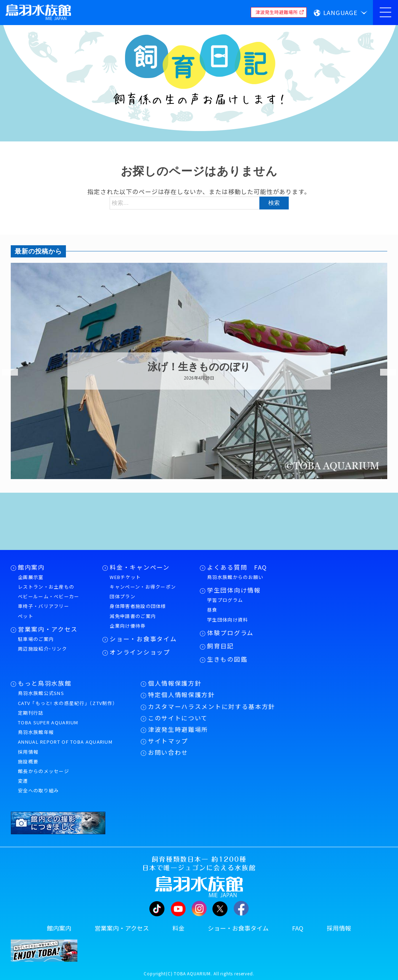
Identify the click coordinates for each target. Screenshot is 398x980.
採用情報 (28, 752)
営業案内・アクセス (48, 629)
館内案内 (31, 567)
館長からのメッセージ (44, 771)
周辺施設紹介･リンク (42, 649)
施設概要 (28, 761)
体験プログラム (230, 633)
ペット (26, 616)
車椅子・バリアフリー (44, 606)
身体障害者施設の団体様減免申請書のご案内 (138, 611)
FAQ (298, 928)
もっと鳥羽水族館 (45, 683)
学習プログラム (225, 600)
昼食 (212, 610)
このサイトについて (178, 718)
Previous (5, 372)
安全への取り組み (38, 790)
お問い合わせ (168, 752)
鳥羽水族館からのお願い (235, 577)
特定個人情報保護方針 (181, 695)
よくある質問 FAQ (237, 567)
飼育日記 (220, 646)
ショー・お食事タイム (143, 639)
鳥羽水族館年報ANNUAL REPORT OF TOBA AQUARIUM (65, 737)
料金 (178, 928)
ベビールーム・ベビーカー (49, 596)
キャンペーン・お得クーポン (143, 587)
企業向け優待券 (128, 626)
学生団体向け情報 (234, 590)
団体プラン (123, 596)
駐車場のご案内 (36, 639)
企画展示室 (31, 577)
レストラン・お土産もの (46, 587)
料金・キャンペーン (140, 567)
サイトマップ (168, 741)
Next (384, 372)
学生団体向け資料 (227, 620)
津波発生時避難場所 (178, 729)
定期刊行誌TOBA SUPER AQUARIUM (48, 718)
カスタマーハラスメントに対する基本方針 (212, 706)
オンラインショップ (140, 652)
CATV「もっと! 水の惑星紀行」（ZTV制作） (68, 703)
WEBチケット (125, 577)
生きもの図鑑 (227, 659)
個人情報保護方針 (175, 683)
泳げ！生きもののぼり (199, 367)
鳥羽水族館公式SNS (41, 693)
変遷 (23, 781)
